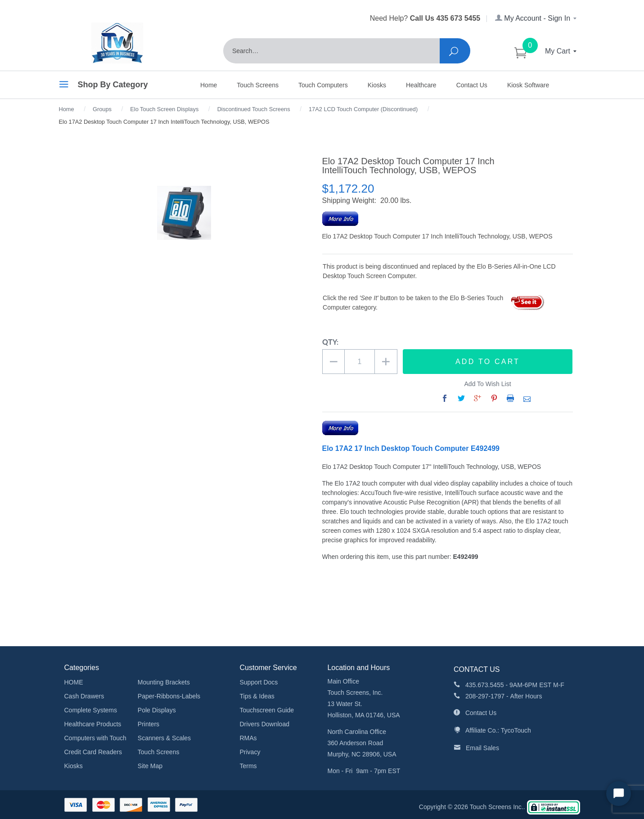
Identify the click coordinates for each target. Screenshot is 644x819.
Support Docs (259, 682)
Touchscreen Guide (267, 710)
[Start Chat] (619, 794)
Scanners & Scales (164, 738)
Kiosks (377, 85)
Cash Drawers (84, 696)
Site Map (150, 766)
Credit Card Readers (93, 752)
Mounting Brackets (164, 682)
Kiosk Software (528, 85)
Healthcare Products (93, 724)
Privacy (250, 752)
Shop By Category (104, 86)
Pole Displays (157, 710)
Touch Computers (323, 85)
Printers (149, 724)
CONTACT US (477, 669)
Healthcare (421, 85)
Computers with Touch (95, 738)
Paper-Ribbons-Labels (169, 696)
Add (488, 362)
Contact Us (472, 85)
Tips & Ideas (257, 696)
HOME (74, 682)
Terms (248, 766)
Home (209, 85)
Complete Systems (91, 710)
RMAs (248, 738)
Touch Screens (258, 85)
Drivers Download (264, 724)
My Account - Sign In (537, 18)
